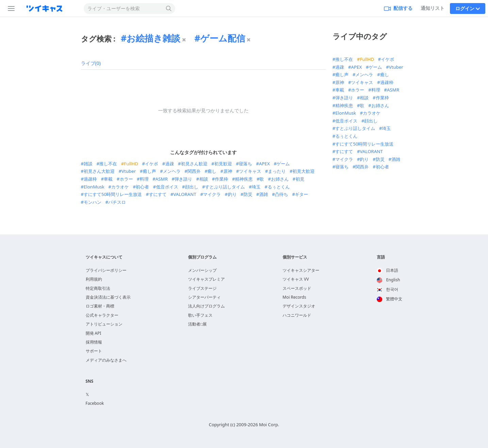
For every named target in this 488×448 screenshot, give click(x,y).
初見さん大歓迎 (99, 171)
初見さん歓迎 (194, 164)
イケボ (152, 164)
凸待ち (281, 194)
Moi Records (294, 297)
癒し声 (149, 171)
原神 (228, 171)
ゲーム (283, 164)
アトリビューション (104, 324)
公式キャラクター (102, 315)
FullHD (131, 164)
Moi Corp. (269, 425)
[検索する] (169, 9)
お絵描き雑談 (153, 38)
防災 (248, 194)
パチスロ (117, 202)
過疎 (170, 164)
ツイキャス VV (296, 279)
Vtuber (129, 171)
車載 (108, 179)
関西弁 (194, 171)
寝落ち (245, 164)
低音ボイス (167, 187)
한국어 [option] (388, 289)
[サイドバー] (10, 9)
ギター (301, 194)
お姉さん (280, 179)
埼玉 (256, 187)
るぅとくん (279, 187)
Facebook (95, 403)
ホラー (126, 179)
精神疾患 (244, 179)
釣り (232, 194)
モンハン (92, 202)
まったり (277, 171)
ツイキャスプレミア (206, 279)
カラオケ (120, 187)
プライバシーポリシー (106, 270)
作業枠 (222, 179)
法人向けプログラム (206, 306)
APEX (265, 164)
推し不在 (108, 164)
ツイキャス (250, 171)
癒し (212, 171)
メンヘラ (172, 171)
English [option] (388, 280)
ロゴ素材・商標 (100, 306)
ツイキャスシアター (301, 270)
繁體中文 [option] (390, 299)
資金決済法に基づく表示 (108, 297)
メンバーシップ (202, 270)
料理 (144, 179)
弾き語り (183, 179)
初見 (300, 179)
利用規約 (94, 279)
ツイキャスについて (104, 257)
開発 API (94, 333)
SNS (90, 381)
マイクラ (212, 194)
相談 (204, 179)
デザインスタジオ (299, 306)
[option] (390, 271)
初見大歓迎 (304, 171)
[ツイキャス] (50, 9)
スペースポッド (297, 288)
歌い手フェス (200, 315)
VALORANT (185, 194)
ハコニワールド (297, 315)
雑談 (88, 164)
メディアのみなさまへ (106, 360)
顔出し (192, 187)
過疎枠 (90, 179)
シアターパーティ (204, 297)
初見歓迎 (223, 164)
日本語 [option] (388, 270)
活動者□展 (197, 324)
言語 (381, 257)
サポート (94, 351)
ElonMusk (94, 187)
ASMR (162, 179)
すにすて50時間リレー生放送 (113, 194)
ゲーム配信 (223, 38)
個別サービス (295, 257)
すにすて (158, 194)
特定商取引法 (98, 288)
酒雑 (264, 194)
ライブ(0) (91, 63)
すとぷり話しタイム (225, 187)
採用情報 (94, 342)
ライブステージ (202, 288)
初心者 (142, 187)
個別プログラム (202, 257)
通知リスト (433, 8)
